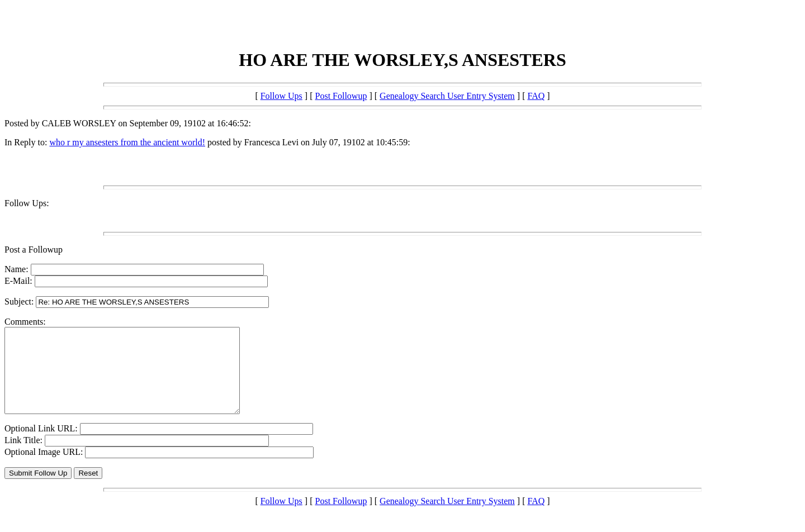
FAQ (536, 96)
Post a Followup (34, 250)
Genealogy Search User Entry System (447, 96)
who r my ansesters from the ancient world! (127, 142)
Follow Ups (281, 96)
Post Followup (341, 96)
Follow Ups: (27, 203)
